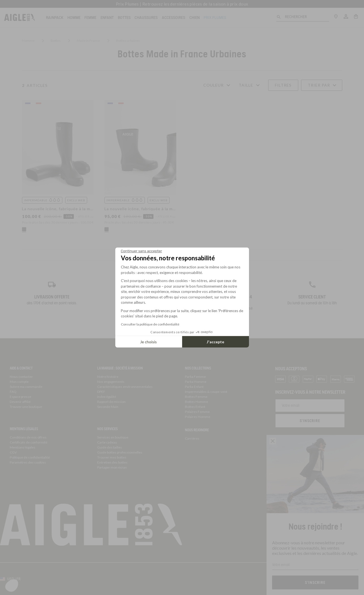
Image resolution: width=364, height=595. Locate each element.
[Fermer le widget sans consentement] (141, 251)
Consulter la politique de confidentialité (150, 324)
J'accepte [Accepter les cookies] (215, 342)
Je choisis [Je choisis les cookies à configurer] (148, 342)
